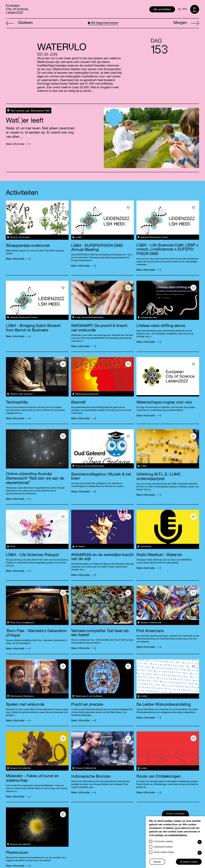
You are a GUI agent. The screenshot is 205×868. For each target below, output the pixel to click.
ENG (185, 9)
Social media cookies (164, 853)
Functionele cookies (163, 842)
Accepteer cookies (189, 862)
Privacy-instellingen (175, 814)
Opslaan (157, 862)
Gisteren (19, 23)
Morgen (186, 23)
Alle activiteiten (162, 10)
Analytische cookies (163, 847)
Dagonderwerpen (103, 23)
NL (180, 9)
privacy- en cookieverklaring (171, 835)
